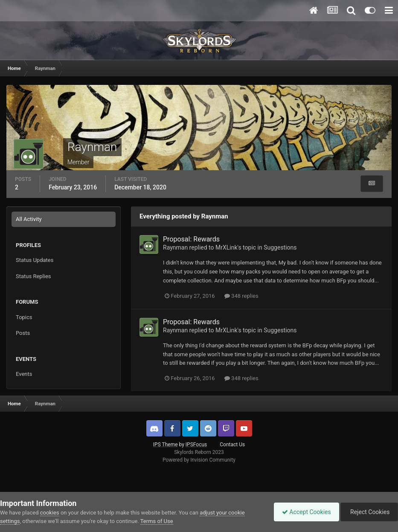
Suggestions (280, 247)
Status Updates (35, 260)
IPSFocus (196, 445)
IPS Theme (166, 445)
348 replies (241, 296)
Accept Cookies (304, 512)
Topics (24, 317)
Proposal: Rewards (191, 239)
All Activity (29, 219)
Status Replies (33, 276)
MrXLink (227, 247)
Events (24, 374)
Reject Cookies (369, 512)
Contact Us (232, 445)
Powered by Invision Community (199, 460)
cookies (50, 513)
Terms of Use (157, 521)
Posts (23, 333)
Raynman (175, 247)
